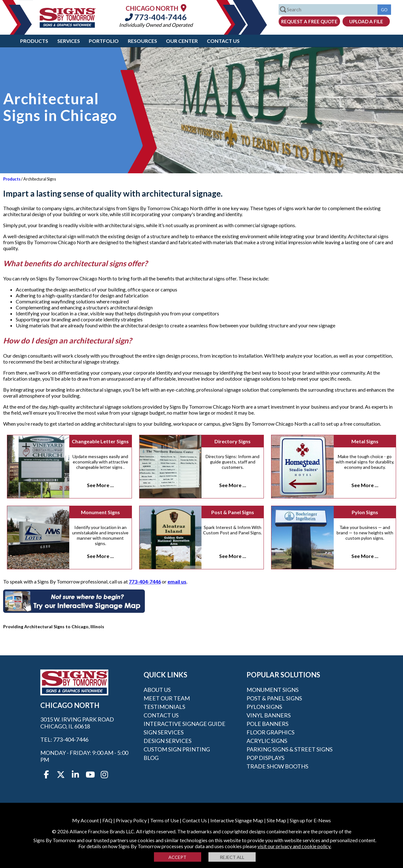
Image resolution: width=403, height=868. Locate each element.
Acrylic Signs (267, 741)
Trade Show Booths (277, 766)
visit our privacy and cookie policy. (294, 846)
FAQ (107, 820)
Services (69, 41)
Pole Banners (267, 724)
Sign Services (164, 732)
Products (34, 41)
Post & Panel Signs (233, 512)
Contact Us (223, 41)
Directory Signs (233, 441)
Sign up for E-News (310, 820)
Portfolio (104, 41)
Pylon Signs (365, 512)
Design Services (167, 741)
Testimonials (164, 707)
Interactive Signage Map (237, 820)
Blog (151, 758)
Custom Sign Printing (177, 749)
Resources (142, 41)
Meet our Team (167, 698)
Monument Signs (100, 512)
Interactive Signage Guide (184, 724)
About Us (157, 690)
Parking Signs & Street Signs (289, 749)
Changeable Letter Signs (100, 441)
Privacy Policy (131, 820)
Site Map (276, 820)
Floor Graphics (270, 732)
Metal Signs (365, 441)
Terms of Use (165, 820)
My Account (85, 820)
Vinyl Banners (269, 715)
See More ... (100, 485)
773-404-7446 (156, 17)
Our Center (182, 41)
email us (177, 581)
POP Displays (265, 758)
